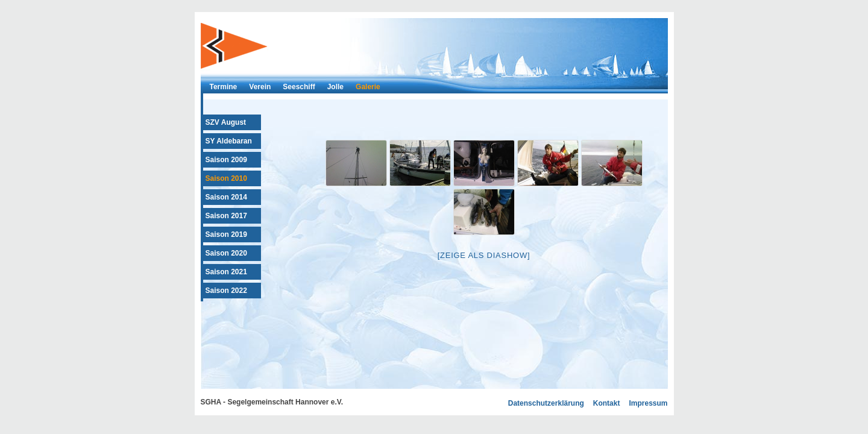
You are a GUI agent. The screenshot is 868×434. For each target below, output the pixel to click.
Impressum (648, 403)
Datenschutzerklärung (546, 403)
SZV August (226, 122)
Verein (260, 87)
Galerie (368, 87)
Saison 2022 (226, 291)
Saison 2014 (226, 197)
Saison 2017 (226, 216)
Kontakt (607, 403)
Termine (224, 87)
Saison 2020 (226, 253)
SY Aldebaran (229, 141)
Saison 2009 (226, 160)
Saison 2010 (226, 178)
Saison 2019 (226, 234)
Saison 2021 (226, 272)
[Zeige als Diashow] (484, 255)
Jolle (335, 87)
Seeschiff (299, 87)
